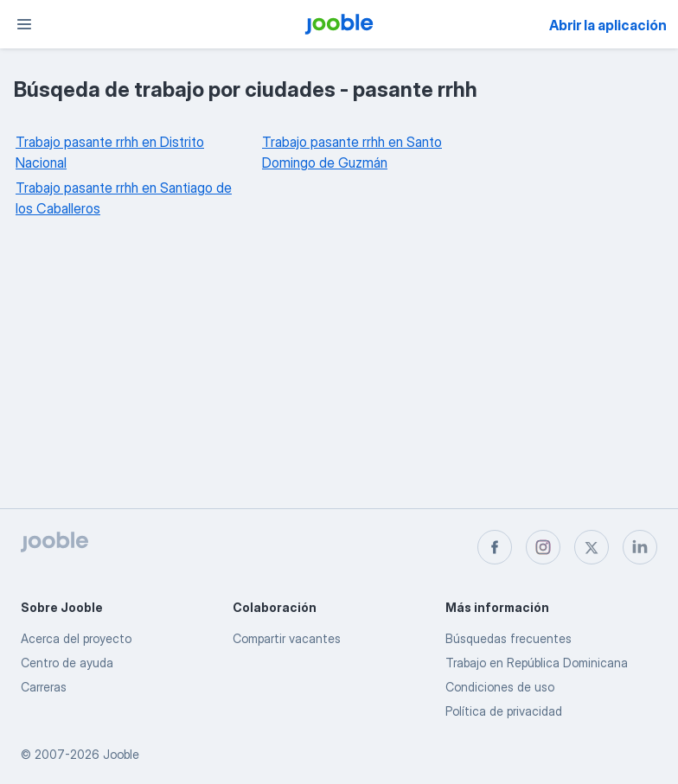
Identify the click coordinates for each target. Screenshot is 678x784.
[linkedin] (640, 547)
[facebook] (495, 547)
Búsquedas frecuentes (508, 638)
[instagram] (543, 547)
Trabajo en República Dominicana (537, 663)
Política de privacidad (504, 711)
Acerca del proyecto (76, 638)
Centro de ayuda (67, 663)
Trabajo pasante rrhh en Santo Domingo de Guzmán (352, 152)
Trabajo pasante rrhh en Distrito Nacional (110, 152)
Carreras (44, 687)
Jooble (121, 754)
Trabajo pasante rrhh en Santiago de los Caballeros (124, 198)
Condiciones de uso (500, 687)
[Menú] (24, 24)
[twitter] (592, 547)
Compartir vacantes (287, 638)
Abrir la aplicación (608, 25)
